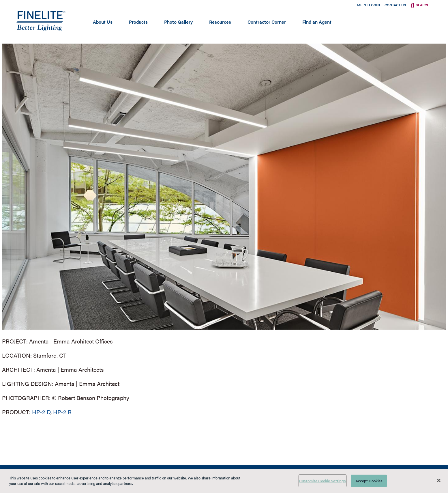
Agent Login (368, 5)
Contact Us (395, 5)
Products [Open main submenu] (138, 22)
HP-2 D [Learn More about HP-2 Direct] (41, 412)
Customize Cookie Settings (323, 481)
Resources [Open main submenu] (220, 22)
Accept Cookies (369, 481)
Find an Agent (317, 22)
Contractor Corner (267, 22)
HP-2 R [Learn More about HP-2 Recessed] (62, 412)
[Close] (439, 480)
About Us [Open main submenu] (103, 22)
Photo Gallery (178, 22)
